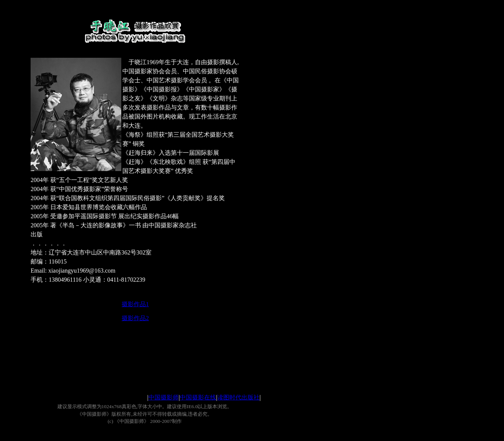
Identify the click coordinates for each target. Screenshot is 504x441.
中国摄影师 (164, 397)
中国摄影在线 (198, 397)
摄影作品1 (135, 304)
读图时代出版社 (238, 397)
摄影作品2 (135, 318)
